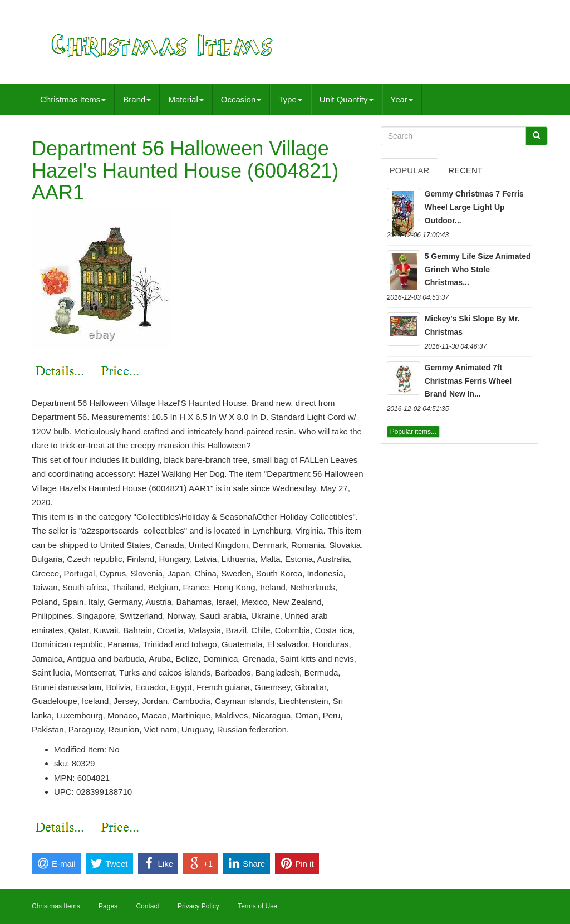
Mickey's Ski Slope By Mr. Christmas (472, 325)
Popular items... (413, 432)
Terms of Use (257, 906)
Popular (410, 170)
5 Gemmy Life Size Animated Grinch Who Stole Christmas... (478, 270)
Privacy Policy (198, 906)
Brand (137, 99)
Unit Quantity (347, 99)
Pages (108, 906)
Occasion (241, 99)
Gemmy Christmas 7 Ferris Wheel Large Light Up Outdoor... (474, 207)
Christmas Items (73, 99)
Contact (147, 906)
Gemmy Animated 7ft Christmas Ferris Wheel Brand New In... (468, 381)
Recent (465, 170)
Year (402, 99)
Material (186, 99)
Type (290, 99)
